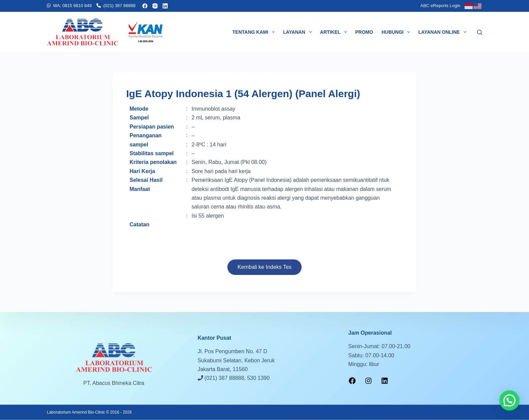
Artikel (335, 32)
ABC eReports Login (440, 6)
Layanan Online (443, 32)
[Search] (480, 32)
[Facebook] (145, 6)
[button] (509, 400)
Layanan (299, 32)
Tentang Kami (255, 32)
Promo (364, 32)
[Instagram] (155, 6)
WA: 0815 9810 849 (72, 6)
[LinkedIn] (165, 6)
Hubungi (397, 32)
